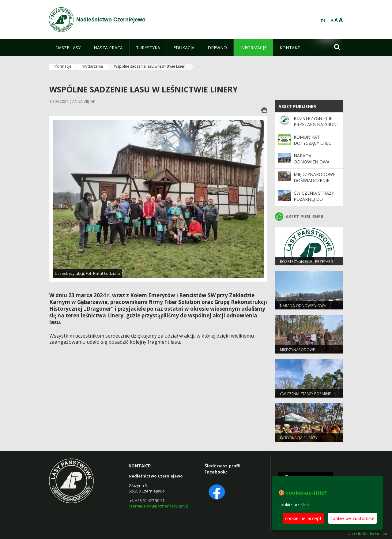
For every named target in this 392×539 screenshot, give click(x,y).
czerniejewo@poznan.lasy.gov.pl (159, 506)
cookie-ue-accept (303, 518)
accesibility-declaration (368, 534)
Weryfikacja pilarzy (299, 438)
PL (324, 21)
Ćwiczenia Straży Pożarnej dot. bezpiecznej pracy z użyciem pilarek (317, 202)
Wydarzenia (93, 66)
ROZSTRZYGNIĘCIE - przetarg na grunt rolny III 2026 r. (317, 125)
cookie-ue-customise (352, 518)
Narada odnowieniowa (312, 159)
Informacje (62, 66)
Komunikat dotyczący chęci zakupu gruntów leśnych (314, 146)
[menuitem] (68, 48)
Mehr (306, 504)
